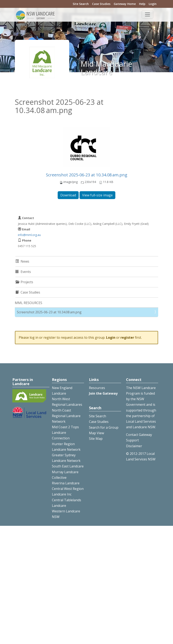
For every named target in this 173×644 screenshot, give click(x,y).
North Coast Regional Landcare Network (66, 416)
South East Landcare (68, 466)
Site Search (81, 4)
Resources (97, 388)
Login (153, 4)
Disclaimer (134, 446)
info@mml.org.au (29, 235)
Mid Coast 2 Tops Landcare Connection (65, 433)
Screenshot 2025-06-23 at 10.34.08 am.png (87, 175)
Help (142, 4)
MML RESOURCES (29, 303)
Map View (96, 433)
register (127, 337)
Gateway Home (125, 4)
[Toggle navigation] (147, 14)
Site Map (96, 439)
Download (68, 195)
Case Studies (101, 4)
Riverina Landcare (66, 483)
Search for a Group (104, 427)
